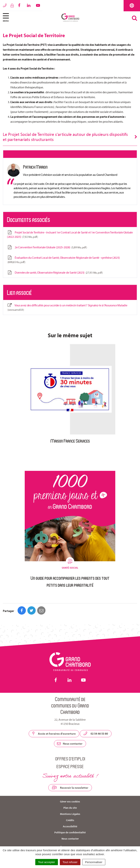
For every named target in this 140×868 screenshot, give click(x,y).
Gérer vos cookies (70, 801)
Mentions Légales (70, 814)
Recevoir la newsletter (70, 788)
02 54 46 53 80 (96, 733)
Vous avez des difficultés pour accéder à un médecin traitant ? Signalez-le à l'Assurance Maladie (67, 307)
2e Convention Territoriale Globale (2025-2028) (47, 247)
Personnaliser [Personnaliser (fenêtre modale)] (94, 862)
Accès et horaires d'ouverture (54, 733)
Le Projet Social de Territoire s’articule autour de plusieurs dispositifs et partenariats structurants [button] (65, 137)
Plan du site (70, 808)
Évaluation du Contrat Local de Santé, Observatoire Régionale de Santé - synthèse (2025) (63, 260)
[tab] (70, 137)
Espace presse (70, 766)
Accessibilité (70, 826)
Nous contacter (70, 744)
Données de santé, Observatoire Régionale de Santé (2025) (55, 273)
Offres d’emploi (70, 759)
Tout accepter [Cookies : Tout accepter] (47, 862)
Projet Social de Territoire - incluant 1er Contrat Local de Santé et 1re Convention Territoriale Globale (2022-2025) (70, 235)
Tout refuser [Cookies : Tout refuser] (70, 862)
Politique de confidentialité (70, 832)
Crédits (70, 820)
